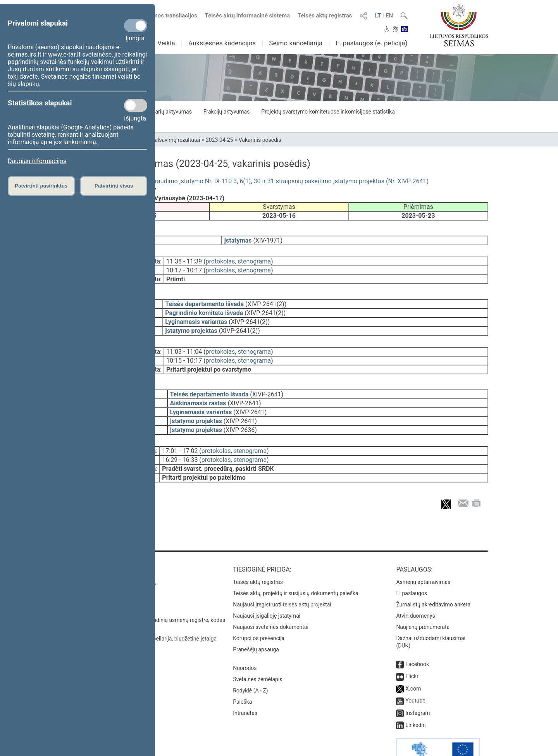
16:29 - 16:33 (180, 443)
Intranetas (245, 691)
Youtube (415, 679)
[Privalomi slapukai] (136, 26)
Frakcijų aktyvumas (226, 112)
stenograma (254, 256)
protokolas (220, 256)
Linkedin (415, 703)
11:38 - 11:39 (184, 256)
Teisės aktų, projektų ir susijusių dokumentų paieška (295, 572)
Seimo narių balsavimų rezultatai (161, 140)
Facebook (417, 642)
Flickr (412, 654)
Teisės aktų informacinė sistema (248, 15)
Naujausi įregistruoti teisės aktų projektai (282, 583)
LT (378, 15)
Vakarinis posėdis (260, 140)
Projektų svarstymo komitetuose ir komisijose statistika (328, 112)
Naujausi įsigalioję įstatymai (267, 594)
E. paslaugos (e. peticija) (371, 43)
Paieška (242, 680)
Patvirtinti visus (114, 186)
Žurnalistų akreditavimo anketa (433, 583)
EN (389, 15)
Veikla (166, 43)
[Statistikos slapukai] (136, 105)
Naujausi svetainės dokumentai (271, 605)
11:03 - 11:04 (184, 341)
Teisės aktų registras (325, 15)
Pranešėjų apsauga (256, 628)
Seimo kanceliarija (296, 43)
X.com (413, 667)
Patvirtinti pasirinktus (41, 186)
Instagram (418, 691)
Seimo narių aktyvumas (164, 112)
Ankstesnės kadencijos (222, 43)
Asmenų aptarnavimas (423, 560)
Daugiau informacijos (37, 161)
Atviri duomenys (415, 594)
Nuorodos (245, 646)
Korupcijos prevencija (259, 617)
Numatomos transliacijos (160, 15)
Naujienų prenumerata (423, 605)
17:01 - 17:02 (180, 435)
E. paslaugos (412, 572)
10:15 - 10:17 (184, 350)
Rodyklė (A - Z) (251, 669)
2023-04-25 (220, 140)
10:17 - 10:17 (184, 265)
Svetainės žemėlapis (257, 658)
